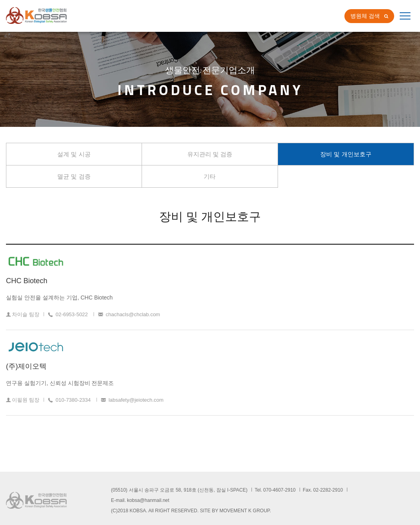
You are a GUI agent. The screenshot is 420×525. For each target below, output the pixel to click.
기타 (210, 176)
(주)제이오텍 (26, 366)
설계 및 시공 (74, 154)
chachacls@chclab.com (133, 314)
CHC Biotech (27, 281)
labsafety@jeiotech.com (136, 400)
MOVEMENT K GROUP (245, 511)
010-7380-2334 (73, 400)
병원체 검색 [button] (365, 16)
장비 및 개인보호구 (346, 154)
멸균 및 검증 (74, 176)
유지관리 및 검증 (210, 154)
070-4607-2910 (279, 490)
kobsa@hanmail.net (148, 500)
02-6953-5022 (72, 314)
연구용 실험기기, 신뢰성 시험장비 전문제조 (60, 383)
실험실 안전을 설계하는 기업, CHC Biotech (59, 297)
